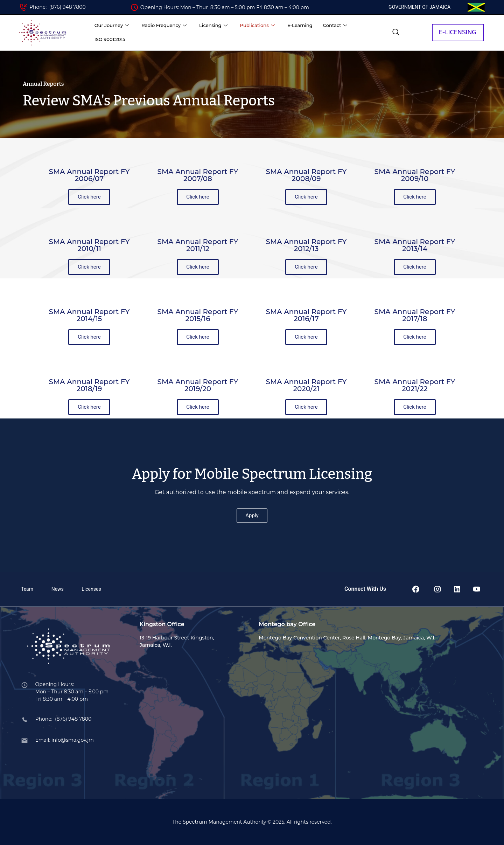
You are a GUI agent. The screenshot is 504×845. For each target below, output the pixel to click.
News (58, 589)
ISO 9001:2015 (110, 39)
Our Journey (112, 25)
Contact (335, 25)
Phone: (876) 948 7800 (58, 7)
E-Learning (300, 25)
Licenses (91, 589)
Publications (257, 25)
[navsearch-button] (396, 33)
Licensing (213, 25)
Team (27, 589)
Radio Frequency (164, 25)
